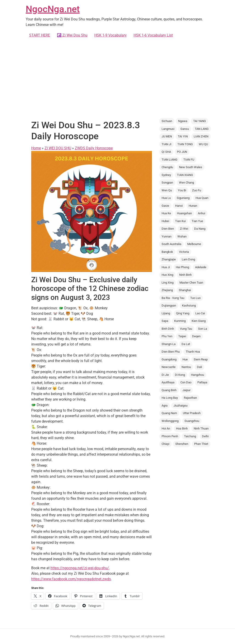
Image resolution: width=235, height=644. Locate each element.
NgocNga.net (53, 9)
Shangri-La (169, 344)
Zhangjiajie (169, 259)
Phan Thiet (201, 444)
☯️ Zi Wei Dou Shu (72, 35)
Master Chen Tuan (191, 283)
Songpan (167, 183)
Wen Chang (186, 183)
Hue (185, 359)
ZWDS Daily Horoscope (94, 148)
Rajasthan (190, 398)
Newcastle (169, 367)
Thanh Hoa (193, 352)
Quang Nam (169, 413)
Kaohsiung (189, 305)
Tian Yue (197, 221)
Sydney (166, 175)
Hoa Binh (182, 428)
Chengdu (167, 167)
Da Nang (200, 229)
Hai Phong (182, 267)
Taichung (190, 436)
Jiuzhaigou (180, 406)
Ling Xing (168, 283)
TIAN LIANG (169, 160)
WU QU (203, 144)
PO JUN (182, 152)
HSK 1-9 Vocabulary (111, 35)
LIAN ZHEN (201, 136)
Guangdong (169, 359)
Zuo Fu (197, 190)
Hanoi (179, 206)
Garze (165, 206)
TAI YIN (183, 136)
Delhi (205, 436)
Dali (199, 367)
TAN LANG (202, 129)
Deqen (196, 336)
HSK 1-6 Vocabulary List (153, 35)
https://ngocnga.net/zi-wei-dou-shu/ (80, 568)
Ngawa (183, 121)
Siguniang (183, 198)
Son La (203, 329)
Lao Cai (200, 313)
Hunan (193, 206)
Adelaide (201, 267)
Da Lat (186, 344)
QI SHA (166, 152)
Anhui (201, 213)
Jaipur (186, 390)
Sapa (165, 321)
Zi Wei (184, 229)
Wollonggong (170, 421)
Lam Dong (188, 259)
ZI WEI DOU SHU (58, 148)
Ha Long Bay (170, 398)
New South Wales (191, 167)
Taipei (182, 336)
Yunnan (166, 236)
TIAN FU (189, 160)
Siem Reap (201, 359)
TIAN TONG (185, 144)
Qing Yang (183, 313)
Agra (165, 406)
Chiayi (165, 444)
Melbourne (194, 244)
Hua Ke (166, 213)
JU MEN (167, 136)
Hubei (165, 221)
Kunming (180, 321)
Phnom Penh (170, 436)
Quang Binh (169, 390)
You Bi (182, 190)
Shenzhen (182, 444)
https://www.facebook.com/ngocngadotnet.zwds (71, 579)
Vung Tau (186, 329)
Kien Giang (199, 321)
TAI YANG (200, 121)
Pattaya (202, 382)
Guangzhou (192, 421)
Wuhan (182, 236)
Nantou (186, 367)
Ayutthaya (168, 382)
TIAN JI (166, 144)
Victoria (184, 252)
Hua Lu (166, 198)
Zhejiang (167, 290)
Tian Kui (180, 221)
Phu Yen (167, 336)
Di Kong (180, 375)
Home (36, 148)
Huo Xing (167, 275)
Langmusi (168, 129)
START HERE (40, 35)
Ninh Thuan (201, 428)
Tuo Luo (195, 298)
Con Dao (186, 382)
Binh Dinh (168, 329)
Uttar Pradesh (192, 413)
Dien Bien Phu (171, 352)
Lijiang (166, 313)
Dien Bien (168, 229)
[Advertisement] (117, 78)
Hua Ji (166, 267)
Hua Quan (202, 198)
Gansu (185, 129)
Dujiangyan (169, 305)
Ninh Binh (185, 275)
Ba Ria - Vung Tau (173, 298)
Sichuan (167, 121)
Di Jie (165, 375)
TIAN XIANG (185, 175)
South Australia (171, 244)
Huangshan (184, 213)
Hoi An (166, 428)
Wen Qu (167, 190)
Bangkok (167, 252)
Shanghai (185, 290)
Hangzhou (197, 375)
